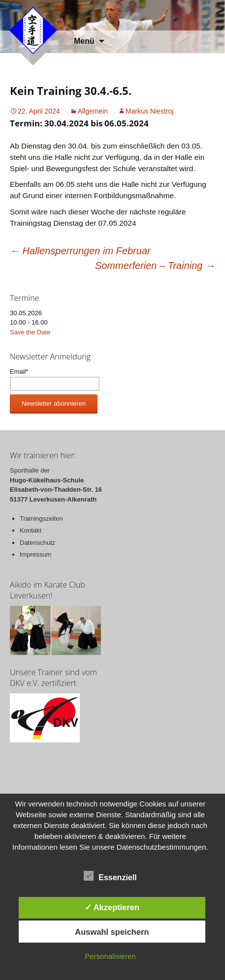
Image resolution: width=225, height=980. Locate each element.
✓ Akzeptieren (112, 907)
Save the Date (30, 332)
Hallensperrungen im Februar (80, 251)
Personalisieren (110, 956)
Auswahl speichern (112, 932)
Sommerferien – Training (155, 266)
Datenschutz (37, 543)
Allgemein (93, 111)
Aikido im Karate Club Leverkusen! (48, 590)
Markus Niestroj (149, 111)
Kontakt (31, 530)
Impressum (35, 554)
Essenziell (110, 876)
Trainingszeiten (41, 519)
